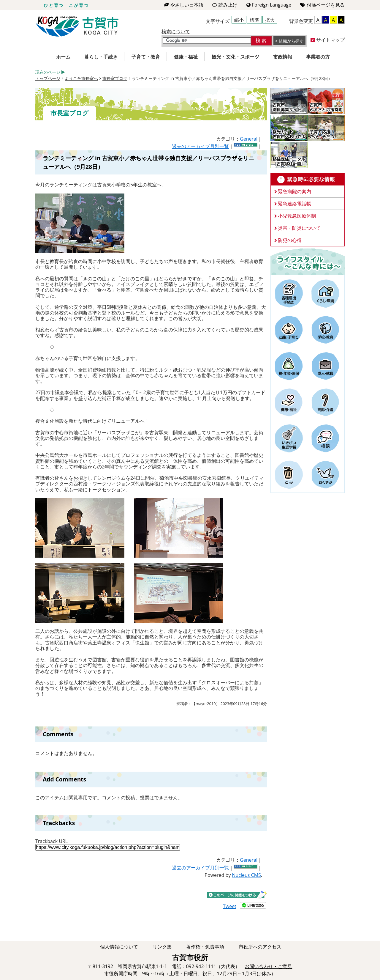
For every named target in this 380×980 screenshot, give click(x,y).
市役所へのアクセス (260, 947)
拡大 (270, 20)
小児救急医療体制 (297, 216)
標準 (254, 20)
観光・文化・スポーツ (235, 57)
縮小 (239, 20)
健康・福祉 (186, 57)
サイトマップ (330, 40)
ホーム (63, 57)
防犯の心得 (290, 240)
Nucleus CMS (246, 875)
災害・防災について (299, 228)
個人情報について (119, 947)
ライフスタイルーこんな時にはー (308, 261)
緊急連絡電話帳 (294, 204)
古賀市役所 (77, 27)
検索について (176, 32)
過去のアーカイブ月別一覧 (200, 146)
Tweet (230, 906)
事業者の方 (318, 57)
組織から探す (291, 41)
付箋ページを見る (322, 5)
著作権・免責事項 (205, 947)
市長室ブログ (115, 78)
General (249, 139)
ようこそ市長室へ (81, 78)
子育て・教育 (146, 57)
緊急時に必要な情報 (308, 179)
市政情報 (283, 57)
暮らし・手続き (101, 57)
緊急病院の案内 (294, 191)
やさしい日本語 (184, 5)
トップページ (48, 78)
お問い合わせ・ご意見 (268, 966)
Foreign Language (269, 5)
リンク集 (162, 947)
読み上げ (225, 5)
